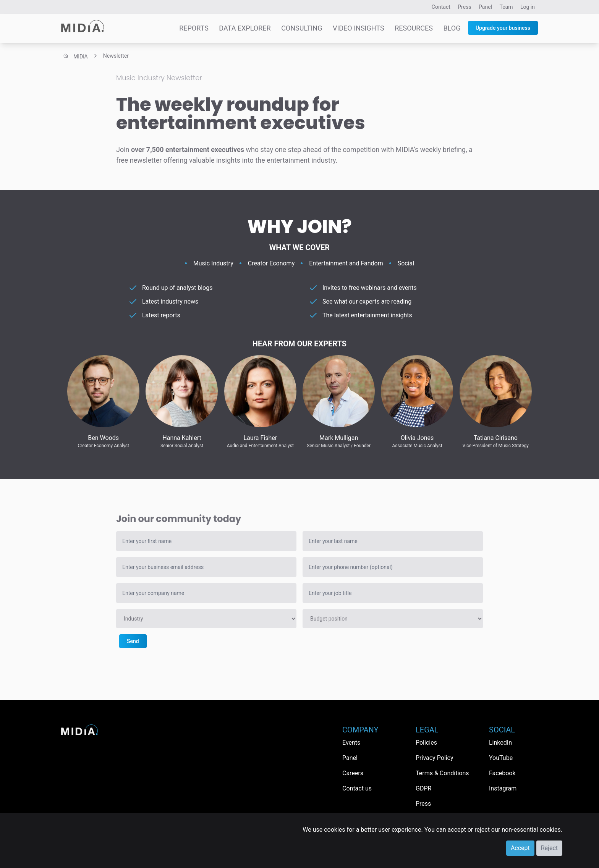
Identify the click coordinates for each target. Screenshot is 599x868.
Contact (441, 7)
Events (351, 743)
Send (133, 641)
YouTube (501, 758)
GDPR (423, 788)
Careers (353, 773)
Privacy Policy (435, 758)
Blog (452, 28)
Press (464, 7)
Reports (194, 28)
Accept (520, 848)
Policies (426, 743)
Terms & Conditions (442, 773)
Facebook (502, 773)
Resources (414, 28)
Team (506, 7)
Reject (549, 848)
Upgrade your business (503, 28)
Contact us (357, 788)
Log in (528, 7)
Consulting (302, 28)
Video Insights (359, 28)
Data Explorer (245, 28)
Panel (485, 7)
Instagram (503, 788)
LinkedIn (500, 743)
